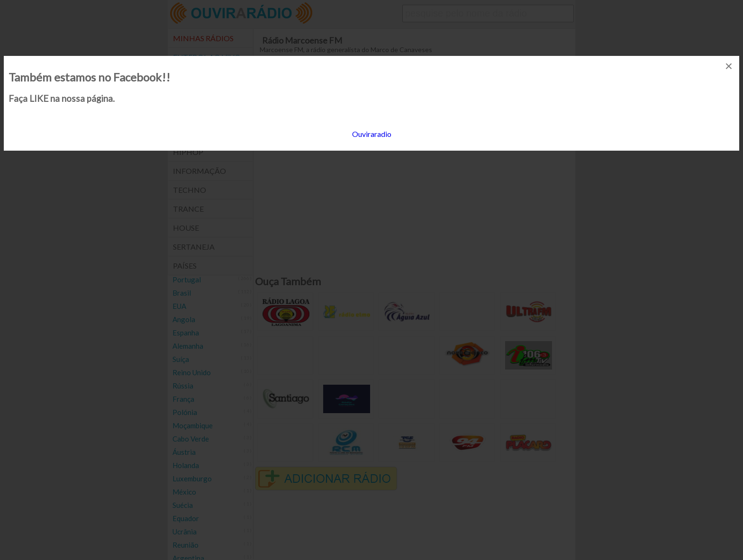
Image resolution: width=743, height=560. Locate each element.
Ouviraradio (372, 134)
